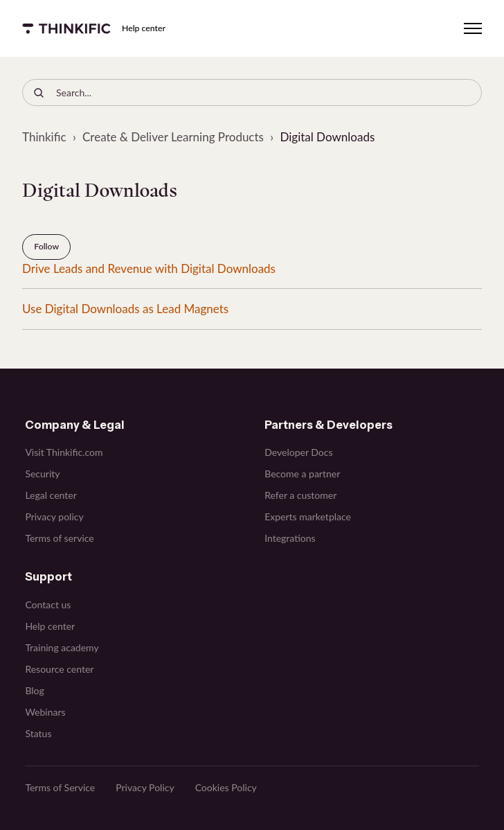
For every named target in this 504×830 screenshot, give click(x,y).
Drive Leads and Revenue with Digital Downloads (149, 268)
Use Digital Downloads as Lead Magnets (125, 309)
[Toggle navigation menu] (473, 28)
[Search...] (252, 92)
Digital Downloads (327, 137)
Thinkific (44, 137)
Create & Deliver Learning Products (173, 137)
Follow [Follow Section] (46, 246)
